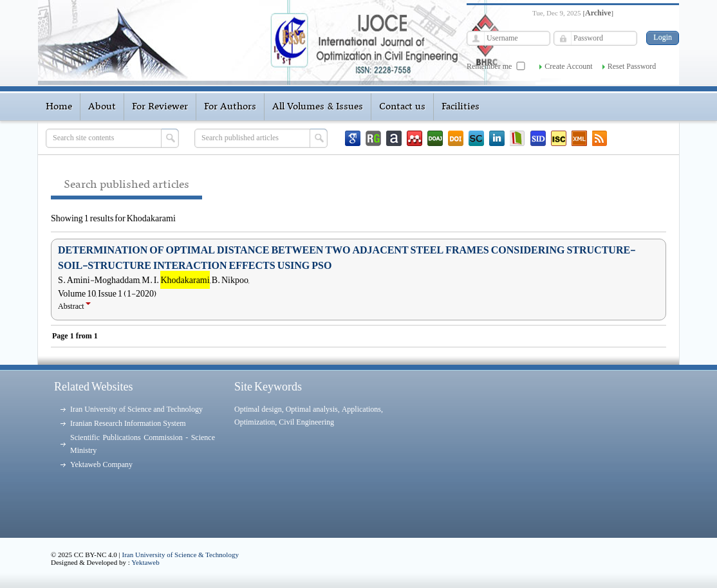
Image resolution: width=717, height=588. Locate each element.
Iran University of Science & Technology (181, 555)
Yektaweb (145, 562)
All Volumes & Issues (318, 107)
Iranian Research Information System (128, 423)
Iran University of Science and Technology (136, 409)
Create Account (568, 66)
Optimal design (258, 409)
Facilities (461, 107)
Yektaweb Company (101, 464)
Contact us (402, 107)
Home (59, 107)
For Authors (230, 107)
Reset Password (632, 66)
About (102, 107)
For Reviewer (160, 107)
